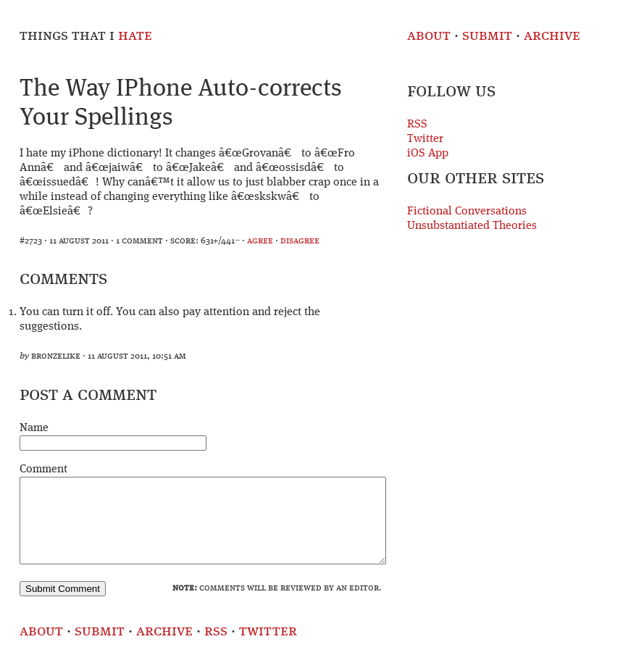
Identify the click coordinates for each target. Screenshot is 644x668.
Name (34, 428)
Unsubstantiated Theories (472, 226)
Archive (552, 36)
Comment (43, 469)
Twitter (425, 139)
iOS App (428, 154)
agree (260, 241)
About (429, 36)
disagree (300, 241)
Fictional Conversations (467, 212)
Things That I (86, 36)
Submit (487, 36)
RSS (417, 125)
